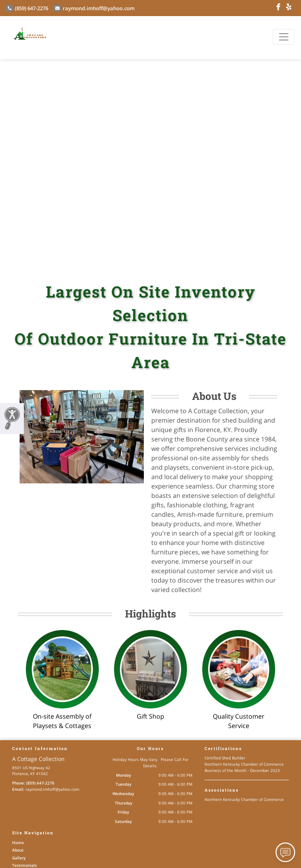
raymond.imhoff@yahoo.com (94, 8)
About (18, 850)
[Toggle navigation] (284, 37)
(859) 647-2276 (27, 8)
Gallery (19, 858)
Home (18, 843)
